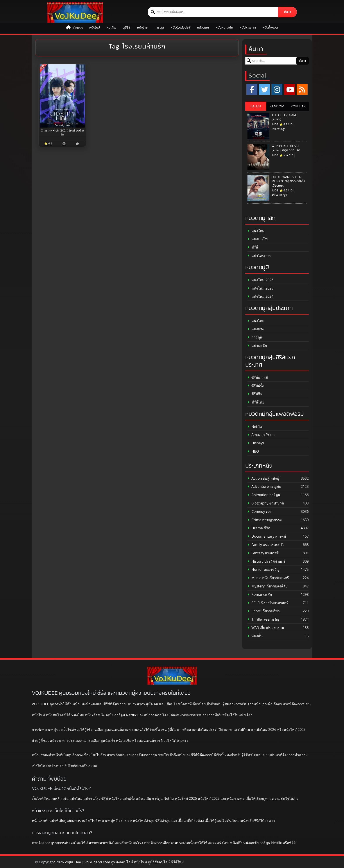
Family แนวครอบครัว (266, 545)
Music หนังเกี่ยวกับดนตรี (268, 578)
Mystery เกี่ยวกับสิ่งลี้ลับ (268, 586)
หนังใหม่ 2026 (260, 280)
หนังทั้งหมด (270, 28)
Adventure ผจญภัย (264, 487)
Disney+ (256, 443)
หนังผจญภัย (224, 28)
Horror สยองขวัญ (263, 570)
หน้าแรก (77, 28)
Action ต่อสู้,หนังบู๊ (263, 478)
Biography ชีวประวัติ (266, 503)
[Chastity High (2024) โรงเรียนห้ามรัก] (62, 96)
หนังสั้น (255, 636)
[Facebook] (252, 89)
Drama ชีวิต (259, 528)
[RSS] (302, 89)
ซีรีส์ (253, 247)
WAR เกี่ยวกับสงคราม (266, 628)
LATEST (256, 106)
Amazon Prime (262, 435)
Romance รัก (260, 595)
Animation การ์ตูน (264, 495)
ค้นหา (288, 12)
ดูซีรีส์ (127, 28)
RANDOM (277, 106)
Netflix (111, 28)
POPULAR (298, 106)
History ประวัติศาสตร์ (266, 561)
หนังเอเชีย (257, 346)
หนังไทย (142, 28)
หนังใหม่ (95, 28)
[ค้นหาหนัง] (213, 12)
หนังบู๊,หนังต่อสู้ (180, 28)
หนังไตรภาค (248, 28)
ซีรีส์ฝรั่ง (256, 386)
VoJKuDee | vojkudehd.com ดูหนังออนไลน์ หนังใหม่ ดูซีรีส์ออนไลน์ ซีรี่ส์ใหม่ (124, 862)
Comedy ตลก (260, 512)
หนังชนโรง (258, 239)
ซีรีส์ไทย (256, 402)
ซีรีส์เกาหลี (258, 377)
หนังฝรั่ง (256, 329)
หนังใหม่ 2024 (260, 296)
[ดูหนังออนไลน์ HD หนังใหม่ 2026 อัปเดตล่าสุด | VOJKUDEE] (75, 13)
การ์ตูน (159, 28)
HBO (253, 451)
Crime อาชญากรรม (265, 520)
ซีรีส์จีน (255, 394)
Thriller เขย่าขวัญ (263, 619)
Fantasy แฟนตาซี (263, 553)
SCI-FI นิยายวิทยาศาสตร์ (268, 603)
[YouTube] (290, 89)
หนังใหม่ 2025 (260, 288)
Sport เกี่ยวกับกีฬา (264, 611)
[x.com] (264, 89)
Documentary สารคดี (267, 536)
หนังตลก (203, 28)
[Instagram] (277, 89)
